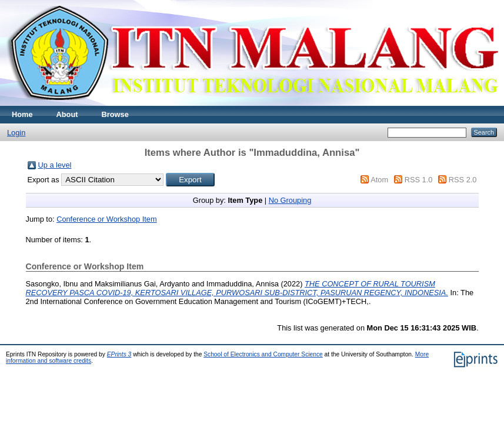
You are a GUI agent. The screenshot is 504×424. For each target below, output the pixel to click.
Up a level (55, 165)
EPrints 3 (119, 354)
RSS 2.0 (463, 180)
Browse (115, 114)
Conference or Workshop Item (106, 219)
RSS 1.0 (419, 180)
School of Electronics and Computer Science (263, 354)
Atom (379, 180)
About (67, 114)
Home (22, 114)
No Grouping (290, 200)
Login (16, 133)
